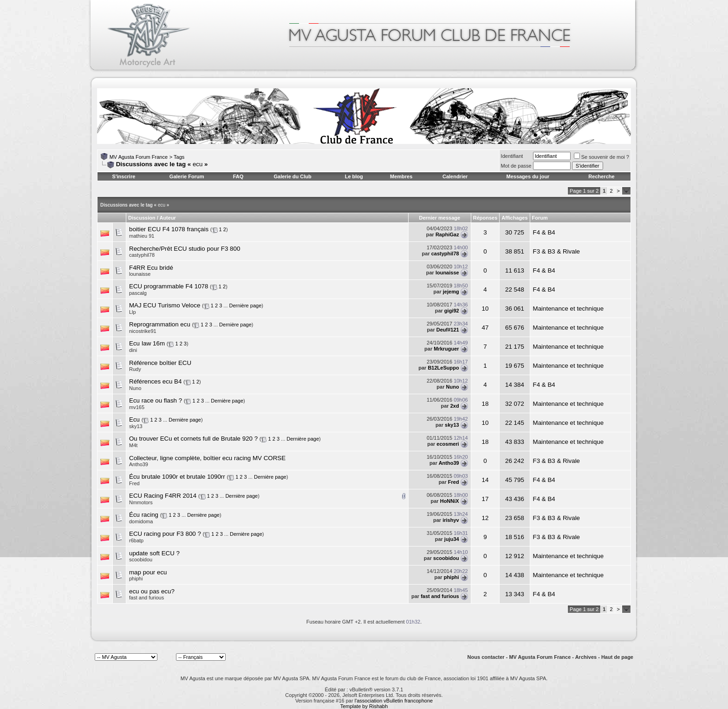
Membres (401, 176)
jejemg (451, 292)
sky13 (136, 426)
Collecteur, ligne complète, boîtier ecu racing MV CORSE (207, 458)
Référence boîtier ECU (160, 363)
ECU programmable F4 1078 (169, 286)
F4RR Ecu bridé (151, 268)
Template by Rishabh (364, 706)
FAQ (238, 176)
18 (485, 404)
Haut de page (617, 657)
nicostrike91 (143, 331)
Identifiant (512, 156)
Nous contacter (486, 657)
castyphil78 (142, 255)
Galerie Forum (187, 176)
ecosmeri (448, 444)
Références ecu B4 (155, 381)
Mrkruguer (446, 349)
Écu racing (144, 515)
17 (485, 499)
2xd (455, 406)
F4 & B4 (544, 232)
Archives (586, 657)
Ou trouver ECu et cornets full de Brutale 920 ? (193, 439)
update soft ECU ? (154, 553)
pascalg (138, 293)
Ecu (134, 420)
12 (485, 518)
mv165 (137, 407)
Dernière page (246, 306)
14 (485, 480)
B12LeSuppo (443, 368)
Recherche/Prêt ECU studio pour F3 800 (185, 249)
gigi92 (452, 311)
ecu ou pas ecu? (152, 591)
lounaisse (140, 274)
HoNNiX (450, 501)
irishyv (451, 520)
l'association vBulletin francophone (394, 701)
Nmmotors (141, 502)
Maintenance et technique (569, 309)
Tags (179, 157)
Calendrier (455, 176)
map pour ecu (148, 572)
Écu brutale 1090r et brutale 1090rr (177, 477)
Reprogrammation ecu (160, 324)
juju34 (452, 539)
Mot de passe (516, 166)
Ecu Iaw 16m (147, 343)
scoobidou (141, 559)
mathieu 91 (142, 236)
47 (485, 328)
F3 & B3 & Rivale (556, 251)
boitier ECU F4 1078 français (169, 229)
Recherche (601, 176)
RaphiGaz (447, 234)
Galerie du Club (292, 176)
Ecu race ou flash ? (156, 400)
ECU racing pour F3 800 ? (165, 534)
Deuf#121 (448, 330)
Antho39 (449, 463)
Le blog (354, 176)
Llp (133, 312)
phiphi (136, 579)
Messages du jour (528, 176)
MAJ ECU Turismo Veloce (165, 305)
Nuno (135, 388)
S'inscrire (124, 176)
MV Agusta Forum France (139, 157)
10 (485, 309)
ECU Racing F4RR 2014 (163, 496)
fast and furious (440, 596)
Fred (454, 482)
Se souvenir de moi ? (601, 157)
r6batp (136, 540)
